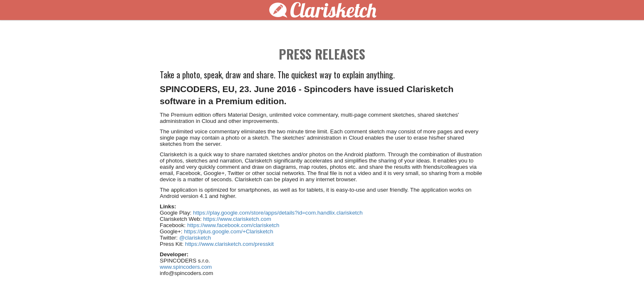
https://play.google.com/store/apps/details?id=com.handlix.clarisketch (278, 213)
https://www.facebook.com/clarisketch (233, 225)
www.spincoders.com (186, 267)
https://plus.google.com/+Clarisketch (228, 231)
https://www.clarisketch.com (237, 219)
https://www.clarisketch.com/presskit (229, 244)
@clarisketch (195, 238)
